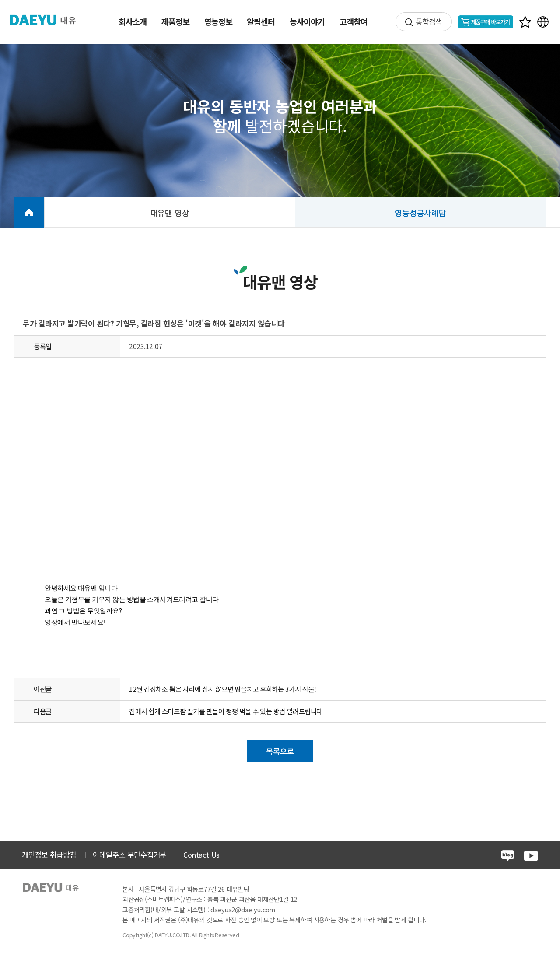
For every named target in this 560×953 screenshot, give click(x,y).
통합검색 (429, 21)
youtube (531, 856)
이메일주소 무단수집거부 (129, 855)
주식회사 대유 (48, 20)
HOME (29, 212)
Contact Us (201, 855)
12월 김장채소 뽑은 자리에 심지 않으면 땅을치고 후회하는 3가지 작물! (223, 689)
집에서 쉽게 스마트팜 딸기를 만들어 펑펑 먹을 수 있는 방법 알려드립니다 (226, 711)
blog (508, 856)
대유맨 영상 (170, 213)
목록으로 (280, 751)
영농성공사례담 (420, 213)
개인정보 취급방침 (49, 855)
